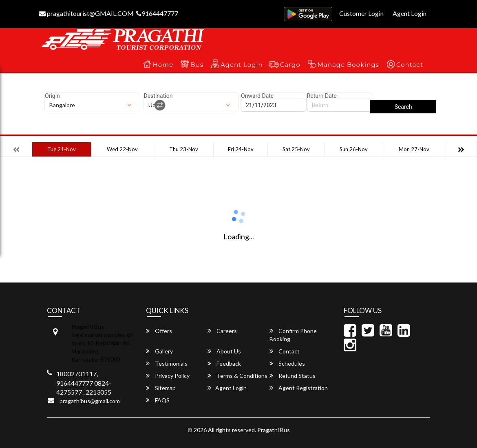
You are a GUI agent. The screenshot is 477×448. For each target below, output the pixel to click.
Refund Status (293, 376)
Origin (52, 96)
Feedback (224, 363)
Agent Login (410, 13)
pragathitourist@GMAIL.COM (86, 13)
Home (163, 65)
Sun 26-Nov (354, 149)
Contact (410, 65)
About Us (224, 351)
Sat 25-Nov (296, 149)
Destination (158, 96)
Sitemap (161, 388)
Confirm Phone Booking (293, 335)
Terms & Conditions (237, 376)
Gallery (159, 351)
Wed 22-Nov (122, 149)
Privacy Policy (168, 376)
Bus (197, 65)
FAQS (158, 400)
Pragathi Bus (274, 430)
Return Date (322, 96)
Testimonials (167, 363)
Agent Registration (299, 388)
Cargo (290, 65)
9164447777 (157, 13)
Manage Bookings (348, 65)
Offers (159, 331)
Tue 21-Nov (62, 149)
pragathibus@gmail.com (90, 401)
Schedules (287, 363)
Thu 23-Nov (184, 149)
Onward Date (257, 96)
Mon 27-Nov (414, 149)
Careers (222, 331)
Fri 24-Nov (241, 149)
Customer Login (361, 13)
